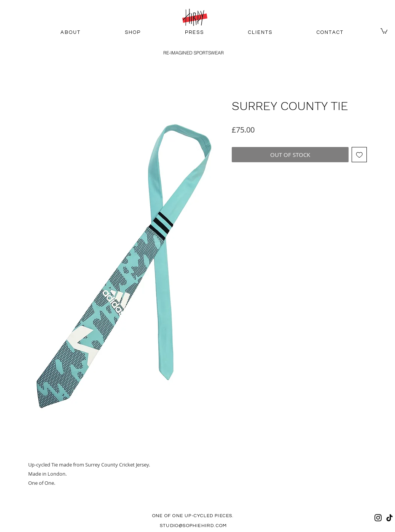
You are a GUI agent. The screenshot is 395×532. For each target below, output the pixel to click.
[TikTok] (389, 518)
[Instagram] (378, 518)
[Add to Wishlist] (359, 155)
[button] (384, 31)
